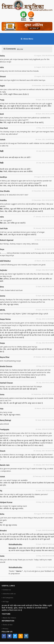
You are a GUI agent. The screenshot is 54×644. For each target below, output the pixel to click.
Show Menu (27, 39)
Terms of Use (8, 625)
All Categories (8, 598)
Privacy (6, 629)
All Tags (6, 602)
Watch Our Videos (9, 618)
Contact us (7, 590)
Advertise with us (9, 594)
